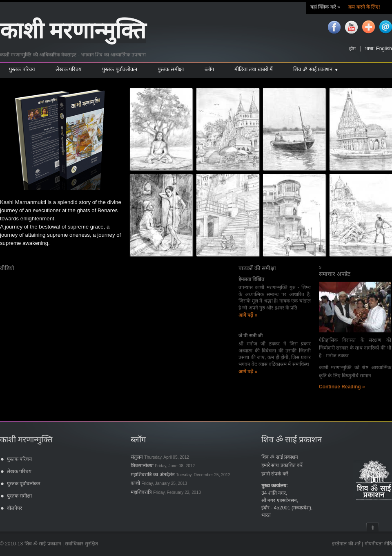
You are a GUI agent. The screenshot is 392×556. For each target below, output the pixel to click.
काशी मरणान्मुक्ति (73, 31)
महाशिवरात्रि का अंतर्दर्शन (180, 475)
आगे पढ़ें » (248, 315)
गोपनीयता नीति (378, 544)
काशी (159, 483)
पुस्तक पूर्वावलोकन (24, 484)
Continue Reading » (342, 387)
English (384, 49)
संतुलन (160, 457)
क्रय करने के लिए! (364, 7)
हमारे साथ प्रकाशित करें (282, 465)
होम (352, 49)
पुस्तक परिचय (19, 459)
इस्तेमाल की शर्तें (346, 544)
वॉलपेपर (14, 508)
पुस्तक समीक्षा (19, 496)
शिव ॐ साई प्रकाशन (280, 457)
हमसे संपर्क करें (275, 474)
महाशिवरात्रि (166, 492)
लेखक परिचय (19, 471)
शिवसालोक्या (163, 466)
